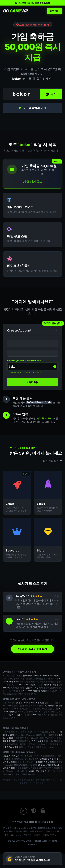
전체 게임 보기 (53, 460)
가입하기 (55, 11)
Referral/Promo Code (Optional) (25, 361)
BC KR (15, 11)
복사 (51, 94)
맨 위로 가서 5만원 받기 (32, 649)
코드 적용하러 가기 (33, 108)
